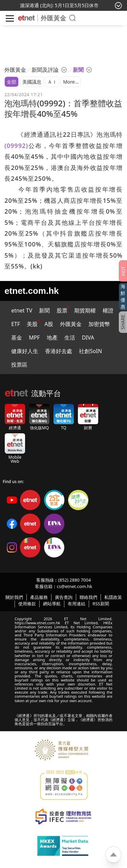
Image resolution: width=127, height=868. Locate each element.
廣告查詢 (64, 597)
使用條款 (27, 604)
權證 (108, 310)
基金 (17, 338)
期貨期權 (85, 310)
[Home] (26, 18)
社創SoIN (90, 351)
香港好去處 (59, 351)
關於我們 (14, 597)
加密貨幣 (99, 324)
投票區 (19, 365)
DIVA (88, 338)
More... (71, 82)
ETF (16, 324)
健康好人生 (25, 351)
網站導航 (52, 604)
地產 (52, 338)
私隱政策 (113, 597)
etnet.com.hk (31, 291)
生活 (70, 338)
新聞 (44, 310)
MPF (34, 338)
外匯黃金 (54, 18)
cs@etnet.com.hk (75, 586)
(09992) (16, 146)
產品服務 (39, 597)
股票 (62, 310)
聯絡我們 (88, 597)
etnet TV (22, 310)
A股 (49, 324)
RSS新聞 (101, 604)
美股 (32, 324)
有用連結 (77, 604)
